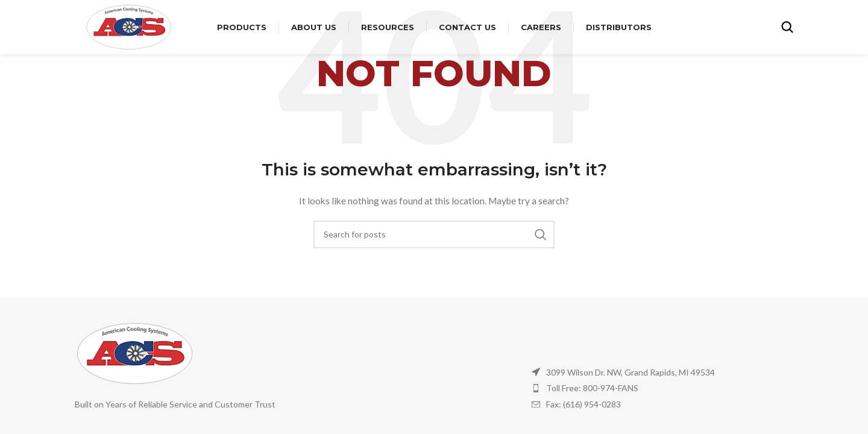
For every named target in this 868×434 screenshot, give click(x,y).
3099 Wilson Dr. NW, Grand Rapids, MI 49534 (631, 372)
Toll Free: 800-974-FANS (592, 388)
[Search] (787, 27)
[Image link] (135, 352)
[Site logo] (129, 26)
